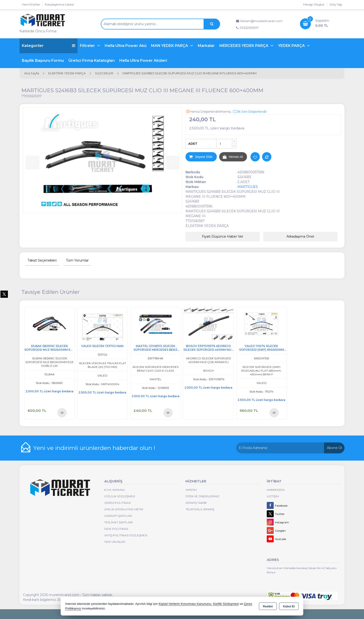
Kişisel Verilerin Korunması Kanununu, (185, 604)
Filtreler (88, 46)
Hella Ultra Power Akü (126, 46)
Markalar (206, 46)
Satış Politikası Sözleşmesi (126, 535)
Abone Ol (334, 448)
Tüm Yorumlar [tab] (77, 260)
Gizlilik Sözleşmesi (120, 496)
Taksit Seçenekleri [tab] (42, 260)
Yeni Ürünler (115, 542)
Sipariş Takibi (196, 503)
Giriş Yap (336, 4)
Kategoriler (49, 46)
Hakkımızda (276, 490)
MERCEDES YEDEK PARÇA (244, 46)
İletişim (273, 496)
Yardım (191, 490)
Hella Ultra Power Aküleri (143, 61)
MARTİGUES (248, 187)
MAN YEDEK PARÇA (170, 46)
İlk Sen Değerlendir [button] (250, 112)
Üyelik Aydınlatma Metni (124, 509)
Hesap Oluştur (314, 4)
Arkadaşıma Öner (300, 236)
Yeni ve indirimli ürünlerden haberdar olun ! (94, 448)
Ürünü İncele (62, 413)
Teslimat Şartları (119, 522)
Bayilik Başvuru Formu (43, 61)
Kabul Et (289, 606)
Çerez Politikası (117, 503)
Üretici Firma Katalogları (92, 61)
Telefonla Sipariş (200, 509)
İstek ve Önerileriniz (202, 496)
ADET (193, 144)
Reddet (268, 606)
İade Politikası (116, 529)
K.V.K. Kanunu (115, 490)
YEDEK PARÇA (292, 46)
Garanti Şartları (118, 516)
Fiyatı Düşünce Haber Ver (223, 236)
